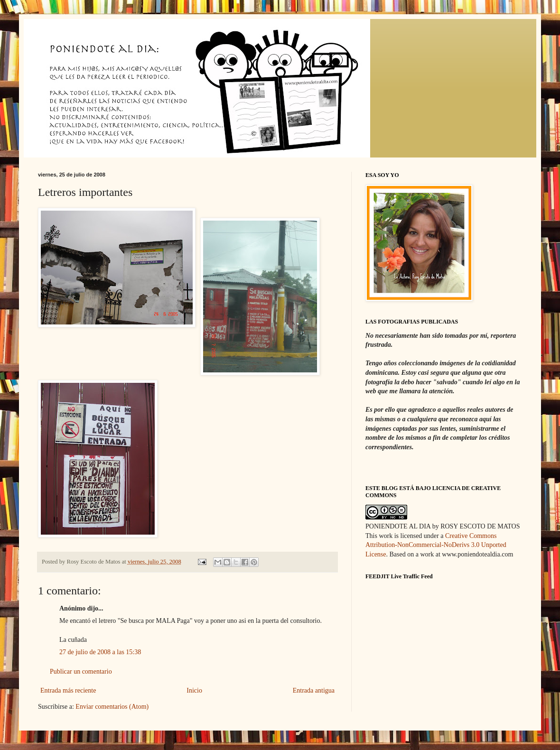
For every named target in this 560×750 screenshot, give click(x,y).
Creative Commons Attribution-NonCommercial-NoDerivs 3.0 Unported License (436, 545)
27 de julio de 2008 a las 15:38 (100, 652)
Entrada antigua (314, 690)
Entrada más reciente (68, 690)
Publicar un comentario (81, 671)
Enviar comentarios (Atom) (112, 707)
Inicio (194, 690)
